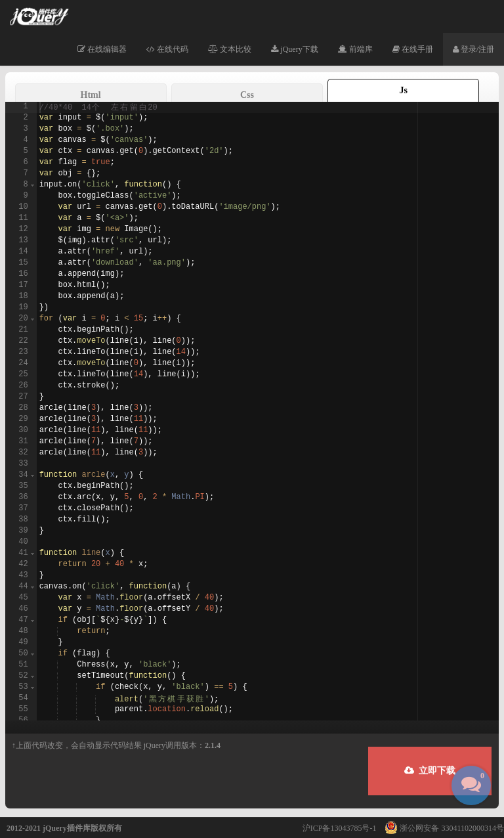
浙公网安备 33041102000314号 (441, 828)
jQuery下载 (294, 49)
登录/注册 (473, 49)
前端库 (355, 49)
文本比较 (230, 49)
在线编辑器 (102, 49)
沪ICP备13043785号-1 (340, 828)
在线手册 (413, 49)
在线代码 (167, 49)
